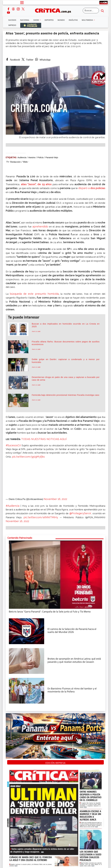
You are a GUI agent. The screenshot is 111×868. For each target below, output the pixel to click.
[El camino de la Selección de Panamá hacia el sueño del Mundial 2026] (27, 631)
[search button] (102, 11)
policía (40, 157)
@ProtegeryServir (80, 513)
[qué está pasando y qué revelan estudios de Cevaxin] (27, 661)
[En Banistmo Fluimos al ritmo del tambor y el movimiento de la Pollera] (27, 690)
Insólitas (73, 20)
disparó (83, 188)
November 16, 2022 (55, 499)
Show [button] (36, 20)
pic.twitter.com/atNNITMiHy (41, 517)
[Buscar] (91, 11)
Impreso (12, 25)
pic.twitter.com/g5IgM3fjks (28, 457)
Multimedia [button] (88, 20)
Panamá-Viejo (52, 157)
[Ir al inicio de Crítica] (54, 10)
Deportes (49, 20)
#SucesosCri (13, 445)
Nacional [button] (25, 20)
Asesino (32, 157)
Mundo (61, 20)
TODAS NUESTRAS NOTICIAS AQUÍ (44, 439)
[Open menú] (22, 3)
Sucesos (12, 20)
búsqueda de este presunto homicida (34, 294)
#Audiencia (13, 506)
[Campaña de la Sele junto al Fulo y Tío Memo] (55, 574)
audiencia (22, 157)
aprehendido (40, 226)
